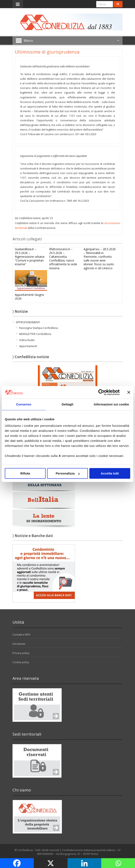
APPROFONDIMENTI (28, 322)
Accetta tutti (110, 473)
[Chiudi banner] (129, 392)
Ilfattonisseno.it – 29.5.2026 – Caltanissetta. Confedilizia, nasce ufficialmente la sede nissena (63, 259)
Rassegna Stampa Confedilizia (39, 328)
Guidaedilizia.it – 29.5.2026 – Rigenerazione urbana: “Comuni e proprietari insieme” (30, 257)
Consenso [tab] (24, 404)
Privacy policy (21, 653)
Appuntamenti (28, 346)
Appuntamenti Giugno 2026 (29, 297)
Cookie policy (21, 662)
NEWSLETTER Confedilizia (35, 334)
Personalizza (68, 473)
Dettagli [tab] (67, 404)
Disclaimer (19, 644)
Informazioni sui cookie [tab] (111, 404)
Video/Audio (27, 340)
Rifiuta (25, 473)
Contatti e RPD (21, 635)
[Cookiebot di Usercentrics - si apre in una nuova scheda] (101, 392)
